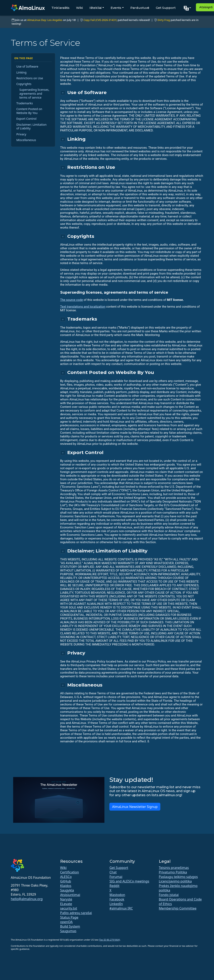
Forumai (116, 877)
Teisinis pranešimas (174, 868)
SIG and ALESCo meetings (129, 881)
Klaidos (66, 886)
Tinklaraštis (60, 8)
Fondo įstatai (169, 895)
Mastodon (117, 895)
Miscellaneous (26, 140)
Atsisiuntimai (70, 895)
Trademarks (25, 103)
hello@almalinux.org (27, 899)
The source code (72, 300)
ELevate (66, 904)
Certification (70, 872)
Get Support (166, 8)
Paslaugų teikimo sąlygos (178, 877)
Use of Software (27, 66)
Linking (21, 72)
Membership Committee (178, 908)
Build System (70, 926)
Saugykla (67, 890)
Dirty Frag (164, 20)
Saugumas (68, 931)
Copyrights (24, 84)
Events (116, 8)
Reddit (115, 886)
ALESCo (66, 877)
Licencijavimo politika (175, 881)
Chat (113, 872)
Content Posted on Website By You (29, 111)
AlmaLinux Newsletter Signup (135, 807)
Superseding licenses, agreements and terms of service (34, 93)
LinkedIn (116, 904)
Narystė (66, 899)
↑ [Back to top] (63, 93)
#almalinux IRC (121, 908)
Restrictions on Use (30, 78)
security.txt (69, 908)
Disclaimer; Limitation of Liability (32, 127)
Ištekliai (95, 8)
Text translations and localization (83, 307)
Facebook (117, 899)
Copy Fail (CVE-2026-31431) (100, 20)
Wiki (79, 8)
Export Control (27, 119)
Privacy (21, 134)
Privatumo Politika (173, 872)
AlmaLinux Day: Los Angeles (45, 20)
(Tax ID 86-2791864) (109, 940)
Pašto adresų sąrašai (76, 913)
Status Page (69, 917)
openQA (67, 922)
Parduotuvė (140, 8)
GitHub (66, 881)
